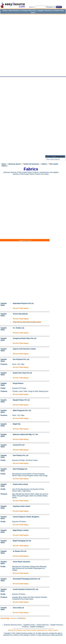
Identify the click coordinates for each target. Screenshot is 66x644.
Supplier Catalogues (37, 627)
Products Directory (29, 11)
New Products (15, 11)
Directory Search (15, 164)
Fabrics (44, 164)
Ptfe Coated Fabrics (53, 159)
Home (5, 11)
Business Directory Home (13, 625)
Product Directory (43, 625)
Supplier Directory (45, 11)
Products (25, 627)
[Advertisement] (30, 45)
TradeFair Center (29, 625)
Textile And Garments (31, 164)
